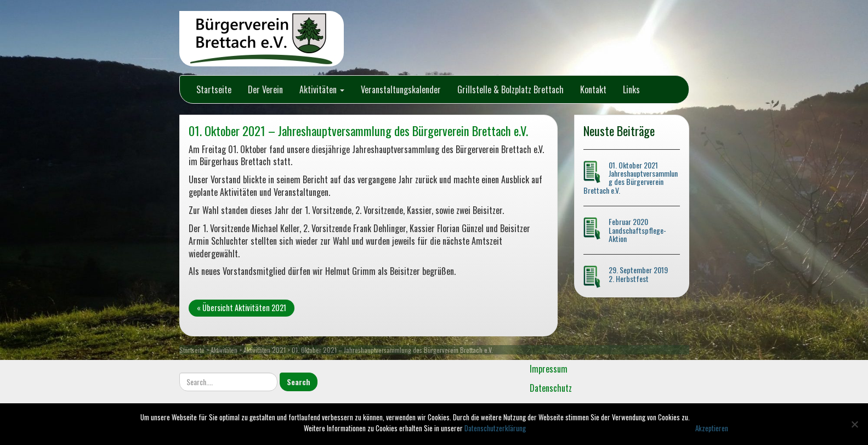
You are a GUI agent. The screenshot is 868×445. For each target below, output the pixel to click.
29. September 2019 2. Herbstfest (638, 274)
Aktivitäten (322, 89)
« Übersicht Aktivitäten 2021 (242, 308)
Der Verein (265, 89)
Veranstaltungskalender (401, 89)
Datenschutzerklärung (495, 428)
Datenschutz (551, 388)
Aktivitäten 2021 (265, 350)
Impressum (549, 369)
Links (631, 89)
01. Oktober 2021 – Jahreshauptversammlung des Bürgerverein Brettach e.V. (358, 130)
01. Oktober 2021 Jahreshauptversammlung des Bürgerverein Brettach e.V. (631, 178)
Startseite (214, 89)
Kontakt (593, 89)
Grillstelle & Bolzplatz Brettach (510, 89)
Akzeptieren (712, 428)
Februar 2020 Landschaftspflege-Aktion (637, 230)
